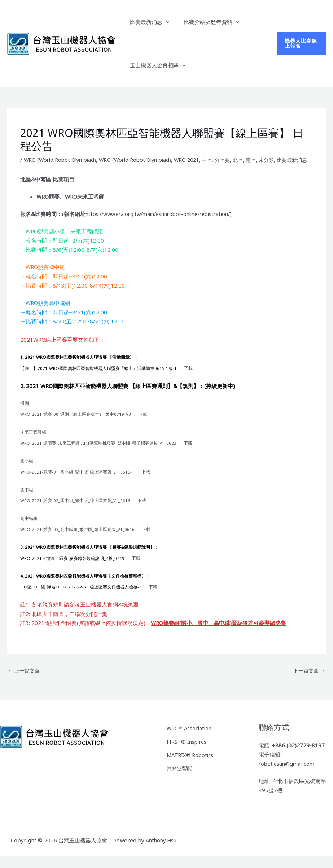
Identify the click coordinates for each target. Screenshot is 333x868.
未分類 (279, 160)
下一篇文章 (308, 683)
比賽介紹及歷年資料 (206, 22)
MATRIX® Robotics (191, 766)
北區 (249, 160)
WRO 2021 (194, 160)
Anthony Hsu (162, 852)
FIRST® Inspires (187, 753)
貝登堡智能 (180, 778)
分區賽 (233, 160)
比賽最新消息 (148, 22)
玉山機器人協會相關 (156, 65)
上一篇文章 (25, 683)
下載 (189, 376)
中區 (216, 160)
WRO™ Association (190, 740)
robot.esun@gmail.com (288, 776)
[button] (164, 22)
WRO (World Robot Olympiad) (62, 160)
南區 (263, 160)
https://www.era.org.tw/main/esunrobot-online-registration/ (163, 222)
